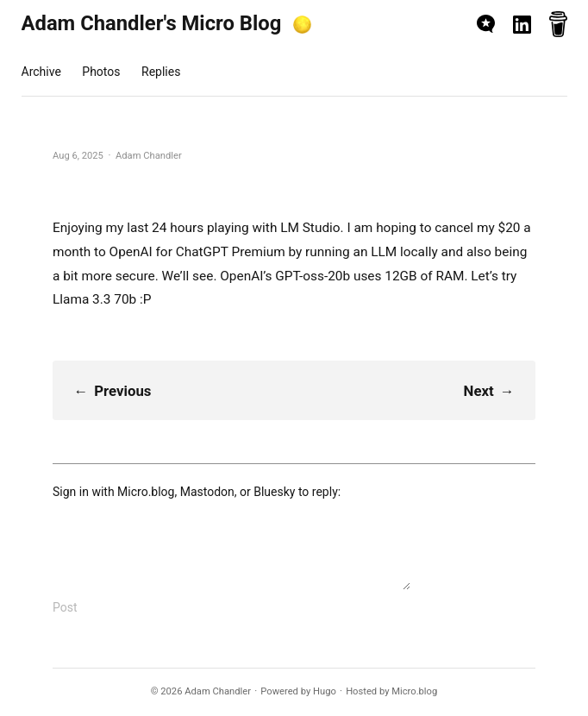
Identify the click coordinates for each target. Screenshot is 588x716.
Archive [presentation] (41, 72)
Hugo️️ (325, 691)
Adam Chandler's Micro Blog (152, 23)
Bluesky (274, 492)
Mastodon (207, 492)
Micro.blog (146, 492)
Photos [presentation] (101, 72)
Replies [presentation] (161, 72)
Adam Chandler (218, 691)
